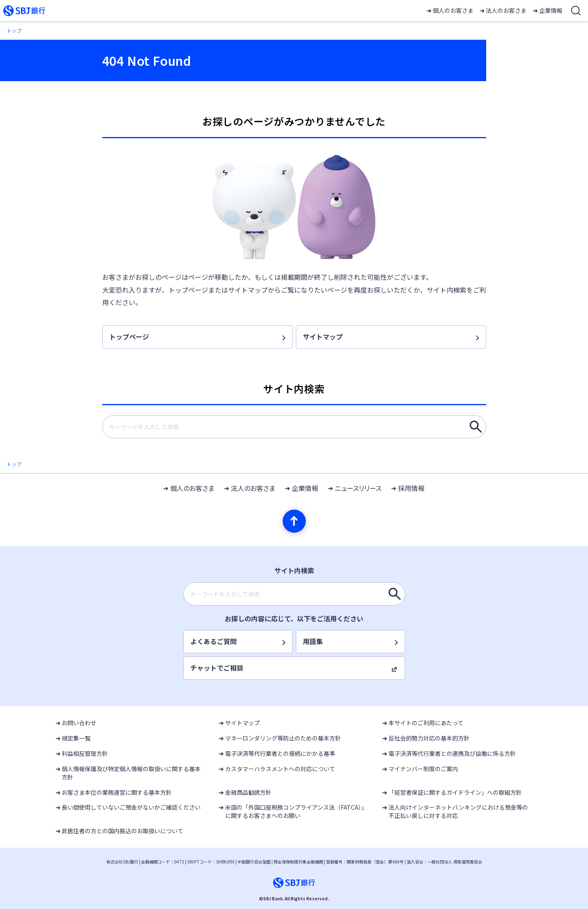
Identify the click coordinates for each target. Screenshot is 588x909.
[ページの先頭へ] (294, 521)
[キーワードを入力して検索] (476, 427)
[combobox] (294, 427)
